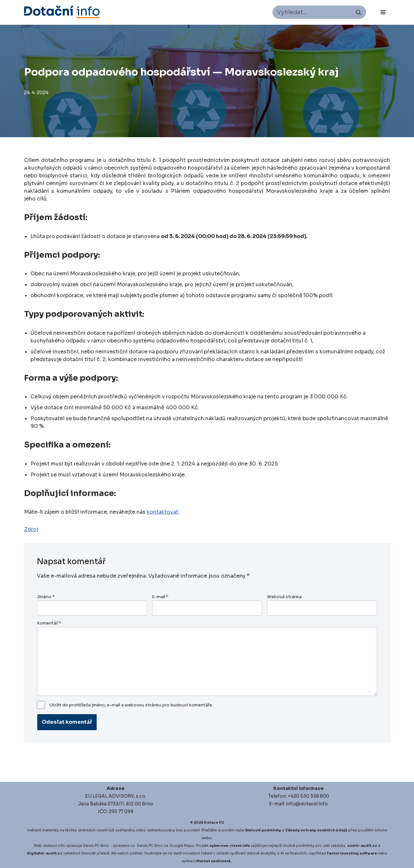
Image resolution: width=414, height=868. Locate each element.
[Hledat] (312, 12)
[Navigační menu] (383, 12)
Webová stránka (284, 597)
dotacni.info (54, 846)
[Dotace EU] (62, 12)
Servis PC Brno (96, 846)
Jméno (46, 597)
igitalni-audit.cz (46, 853)
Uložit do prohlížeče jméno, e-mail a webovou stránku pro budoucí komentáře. (131, 705)
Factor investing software (352, 853)
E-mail (160, 597)
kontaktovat (163, 512)
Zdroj (31, 529)
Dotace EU (214, 822)
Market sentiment (213, 861)
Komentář (49, 623)
